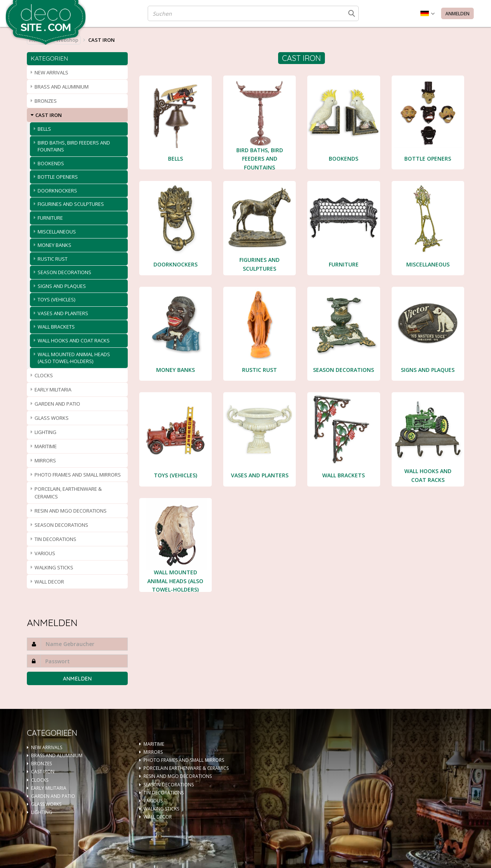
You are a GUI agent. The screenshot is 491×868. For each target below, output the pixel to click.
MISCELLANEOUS (57, 232)
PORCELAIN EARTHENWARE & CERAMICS (186, 768)
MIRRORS (45, 460)
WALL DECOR (49, 582)
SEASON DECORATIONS (64, 272)
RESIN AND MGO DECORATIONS (71, 511)
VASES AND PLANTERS (63, 313)
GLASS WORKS (52, 418)
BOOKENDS (51, 163)
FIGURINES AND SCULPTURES (71, 204)
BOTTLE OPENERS (58, 177)
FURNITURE (50, 218)
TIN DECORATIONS (55, 539)
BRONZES (46, 101)
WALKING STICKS (54, 567)
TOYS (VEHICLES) (56, 299)
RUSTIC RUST (53, 259)
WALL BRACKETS (56, 327)
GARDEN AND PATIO (57, 404)
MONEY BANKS (54, 245)
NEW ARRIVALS (51, 72)
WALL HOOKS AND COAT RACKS (74, 340)
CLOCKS (44, 375)
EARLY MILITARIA (53, 390)
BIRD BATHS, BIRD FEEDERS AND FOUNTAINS (74, 146)
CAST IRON (49, 115)
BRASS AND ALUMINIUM (62, 87)
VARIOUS (45, 553)
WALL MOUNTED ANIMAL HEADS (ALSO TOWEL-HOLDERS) (74, 358)
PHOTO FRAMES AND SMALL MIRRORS (78, 475)
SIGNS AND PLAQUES (62, 286)
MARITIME (46, 446)
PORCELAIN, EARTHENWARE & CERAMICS (68, 493)
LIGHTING (45, 432)
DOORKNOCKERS (57, 191)
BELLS (44, 129)
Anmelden (457, 14)
